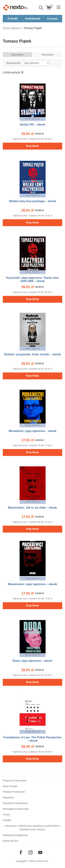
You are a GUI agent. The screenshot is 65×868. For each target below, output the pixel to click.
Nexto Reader (10, 786)
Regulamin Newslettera (15, 803)
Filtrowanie (47, 55)
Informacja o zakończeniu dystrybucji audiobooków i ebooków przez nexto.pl (32, 828)
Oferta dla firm (10, 841)
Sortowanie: (14, 63)
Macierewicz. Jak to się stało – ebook (33, 508)
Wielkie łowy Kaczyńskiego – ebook (32, 201)
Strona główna (12, 28)
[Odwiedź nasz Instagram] (31, 852)
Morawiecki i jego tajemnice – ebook (33, 431)
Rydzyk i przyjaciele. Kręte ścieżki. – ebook (32, 354)
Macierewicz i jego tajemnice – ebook (32, 584)
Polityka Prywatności (14, 792)
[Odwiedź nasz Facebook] (21, 852)
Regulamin (9, 797)
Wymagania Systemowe (16, 809)
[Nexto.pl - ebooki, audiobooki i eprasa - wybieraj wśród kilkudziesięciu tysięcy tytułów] (16, 7)
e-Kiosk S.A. (42, 861)
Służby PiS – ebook (32, 125)
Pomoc (7, 815)
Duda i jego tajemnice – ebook (32, 661)
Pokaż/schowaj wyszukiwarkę (41, 8)
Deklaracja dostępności (15, 835)
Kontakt (7, 820)
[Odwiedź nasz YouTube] (40, 852)
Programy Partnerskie (14, 781)
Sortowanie (18, 55)
